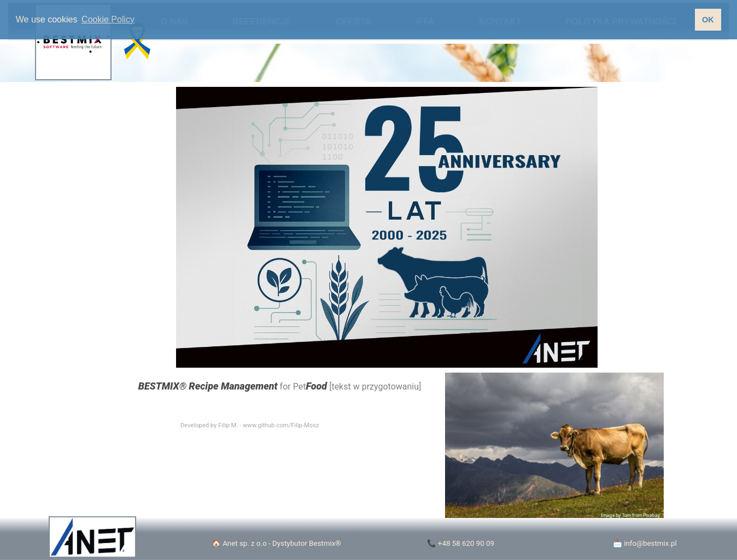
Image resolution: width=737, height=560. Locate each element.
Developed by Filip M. (209, 425)
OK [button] (708, 20)
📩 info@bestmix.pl (645, 543)
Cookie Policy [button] (108, 19)
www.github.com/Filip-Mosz (281, 425)
